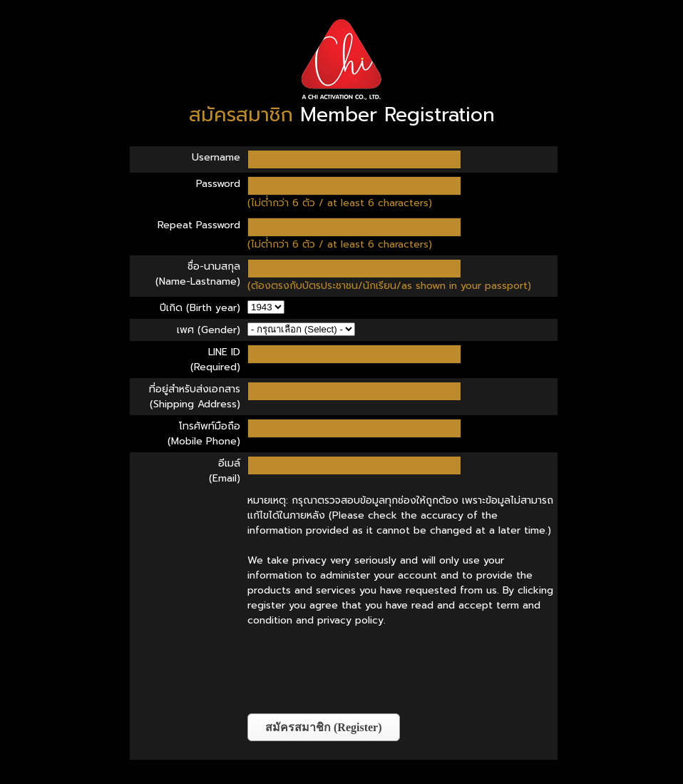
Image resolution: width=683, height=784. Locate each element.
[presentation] (356, 671)
